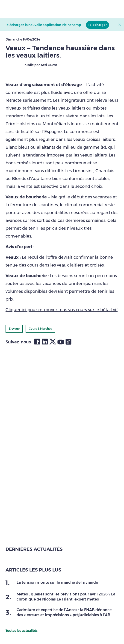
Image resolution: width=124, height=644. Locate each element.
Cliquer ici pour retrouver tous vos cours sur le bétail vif (62, 310)
